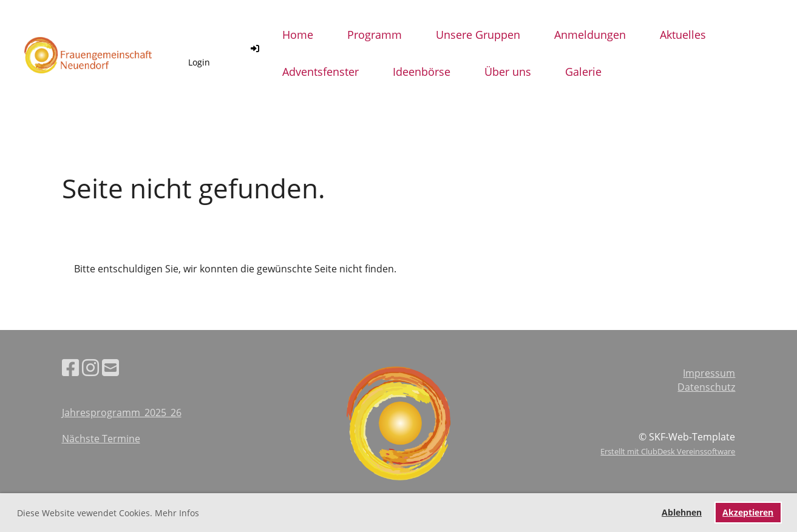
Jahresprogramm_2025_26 (122, 412)
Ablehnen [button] (682, 512)
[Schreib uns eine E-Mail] (110, 367)
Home (298, 35)
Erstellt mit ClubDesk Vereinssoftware (668, 451)
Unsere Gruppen (478, 35)
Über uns (508, 72)
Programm (375, 35)
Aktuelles (683, 35)
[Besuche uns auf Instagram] (90, 367)
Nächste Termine (101, 439)
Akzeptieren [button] (748, 512)
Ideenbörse (422, 72)
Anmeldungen (590, 35)
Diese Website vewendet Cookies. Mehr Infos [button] (108, 513)
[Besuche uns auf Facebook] (70, 367)
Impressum (709, 373)
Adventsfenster (320, 72)
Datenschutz (706, 387)
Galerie (583, 72)
